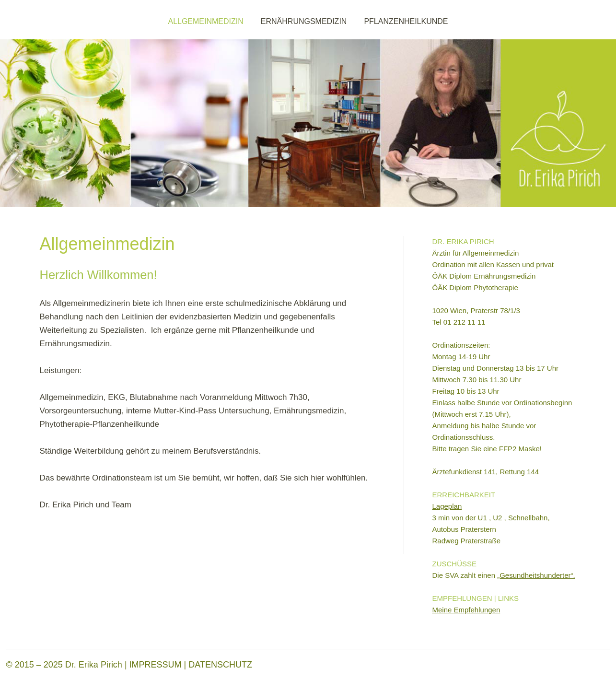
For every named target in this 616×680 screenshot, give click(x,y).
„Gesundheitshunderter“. (536, 575)
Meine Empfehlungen (466, 610)
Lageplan (447, 506)
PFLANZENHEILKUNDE (406, 21)
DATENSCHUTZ (220, 665)
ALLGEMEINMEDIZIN (205, 21)
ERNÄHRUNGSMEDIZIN (304, 21)
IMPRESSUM (156, 665)
